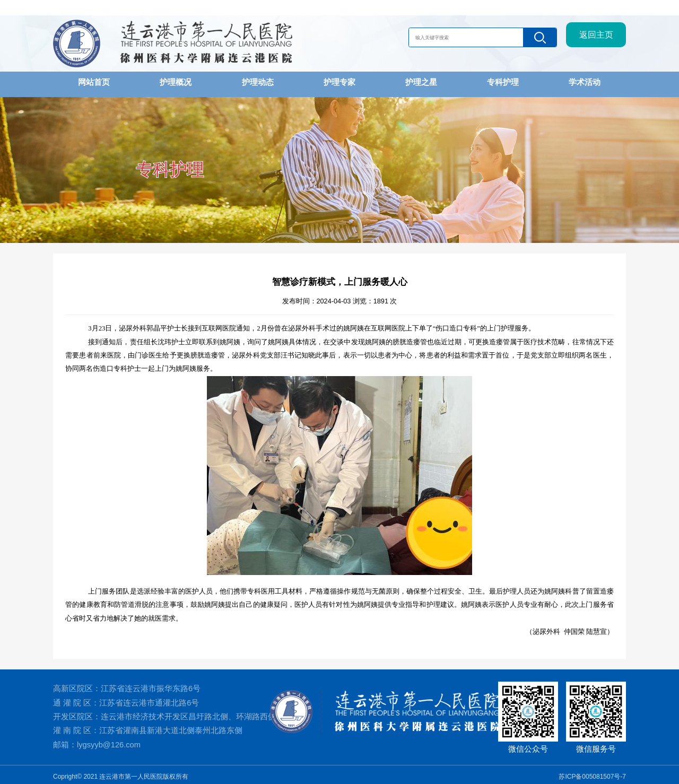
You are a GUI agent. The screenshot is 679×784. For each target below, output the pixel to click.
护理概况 (176, 82)
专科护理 (503, 82)
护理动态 (258, 82)
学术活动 (585, 82)
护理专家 (339, 82)
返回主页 (596, 38)
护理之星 (421, 82)
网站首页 (94, 82)
